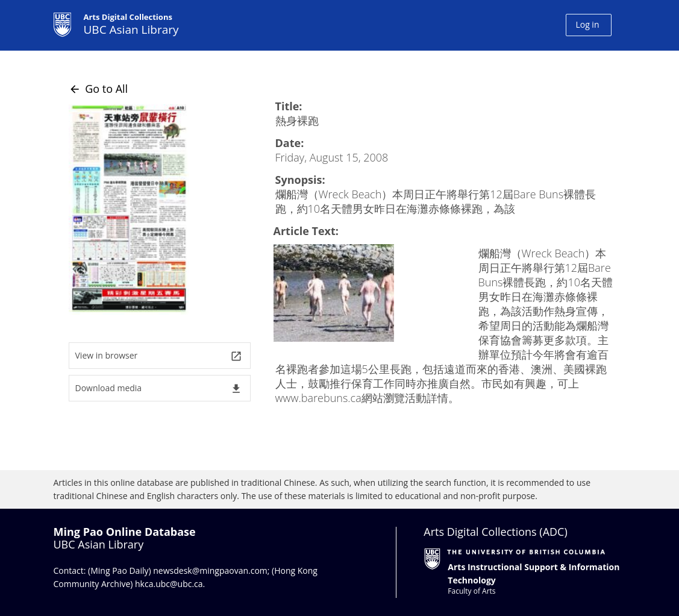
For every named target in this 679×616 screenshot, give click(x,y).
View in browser (159, 356)
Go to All (99, 89)
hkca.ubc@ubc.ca (169, 584)
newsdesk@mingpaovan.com (210, 570)
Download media (159, 388)
